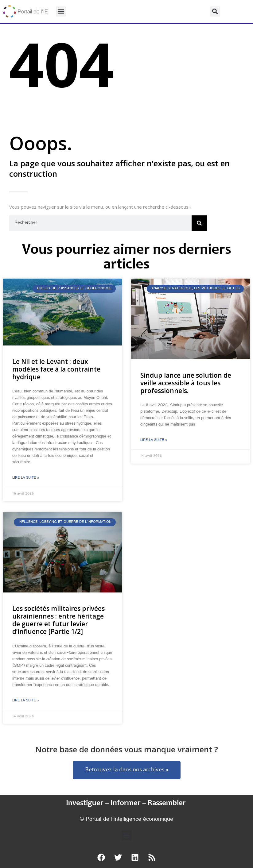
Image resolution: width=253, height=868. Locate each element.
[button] (61, 12)
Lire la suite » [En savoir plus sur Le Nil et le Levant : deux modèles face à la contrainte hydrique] (26, 478)
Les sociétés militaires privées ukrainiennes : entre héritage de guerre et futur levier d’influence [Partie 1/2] (58, 620)
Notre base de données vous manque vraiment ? (127, 749)
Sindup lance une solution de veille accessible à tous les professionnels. (186, 383)
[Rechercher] (199, 223)
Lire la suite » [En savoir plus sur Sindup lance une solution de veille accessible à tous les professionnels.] (154, 440)
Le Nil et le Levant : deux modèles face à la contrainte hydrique (56, 369)
